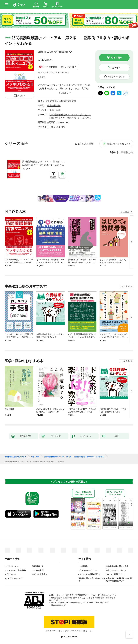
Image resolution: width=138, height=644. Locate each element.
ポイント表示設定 (40, 574)
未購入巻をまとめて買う (119, 144)
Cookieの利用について (115, 574)
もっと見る (125, 212)
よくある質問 (38, 570)
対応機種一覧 (38, 566)
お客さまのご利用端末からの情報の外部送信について (119, 580)
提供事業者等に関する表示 (117, 566)
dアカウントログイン (14, 578)
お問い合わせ (10, 574)
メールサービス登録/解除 (15, 570)
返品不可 (42, 77)
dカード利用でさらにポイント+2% (52, 72)
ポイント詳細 (67, 67)
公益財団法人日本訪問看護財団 (53, 52)
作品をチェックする (116, 77)
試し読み (21, 96)
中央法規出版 (54, 105)
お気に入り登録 (85, 144)
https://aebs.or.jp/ (58, 605)
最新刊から (127, 152)
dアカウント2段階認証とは (90, 574)
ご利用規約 (83, 566)
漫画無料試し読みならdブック (15, 457)
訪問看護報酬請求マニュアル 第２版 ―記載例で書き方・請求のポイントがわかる (43, 163)
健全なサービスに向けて (116, 570)
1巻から (114, 152)
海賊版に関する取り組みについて (92, 580)
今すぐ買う (117, 58)
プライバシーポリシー (88, 570)
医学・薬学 (55, 110)
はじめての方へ (11, 566)
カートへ (117, 68)
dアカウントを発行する (58, 631)
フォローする (71, 52)
